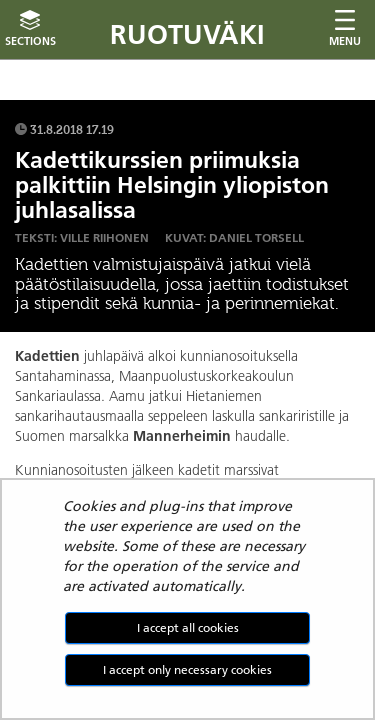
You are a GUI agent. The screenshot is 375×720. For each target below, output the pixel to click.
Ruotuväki (187, 34)
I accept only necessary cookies (187, 669)
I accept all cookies (188, 627)
